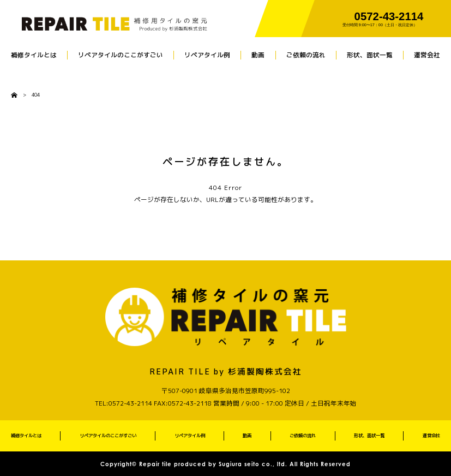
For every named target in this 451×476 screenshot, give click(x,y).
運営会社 (427, 55)
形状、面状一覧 (370, 55)
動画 (258, 55)
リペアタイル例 (207, 55)
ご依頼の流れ (306, 55)
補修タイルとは (34, 55)
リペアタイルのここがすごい (121, 55)
